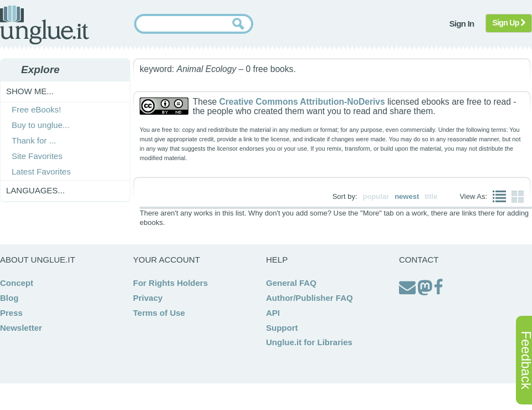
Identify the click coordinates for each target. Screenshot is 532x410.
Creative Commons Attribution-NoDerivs (302, 102)
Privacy (148, 298)
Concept (17, 283)
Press (11, 313)
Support (282, 328)
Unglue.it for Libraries (309, 342)
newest (407, 196)
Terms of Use (159, 313)
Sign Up (509, 23)
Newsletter (21, 328)
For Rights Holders (170, 283)
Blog (9, 298)
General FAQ (291, 283)
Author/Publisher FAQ (310, 298)
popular (376, 196)
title (431, 196)
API (273, 313)
